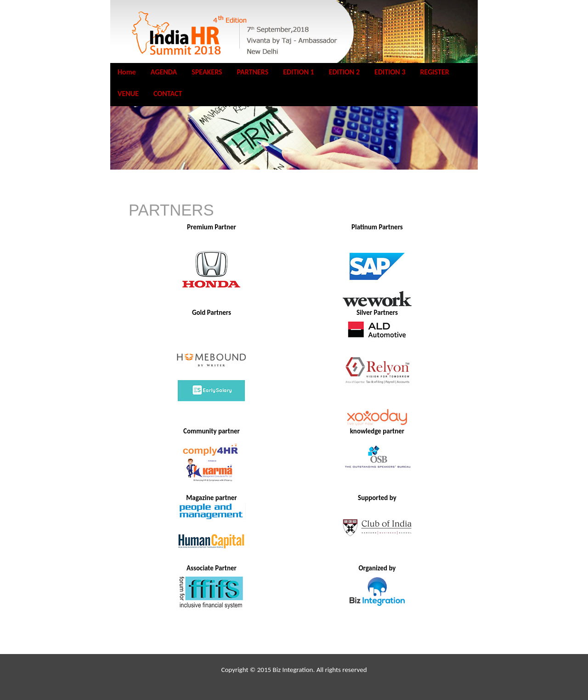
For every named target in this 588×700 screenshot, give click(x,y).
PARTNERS (253, 72)
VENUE (128, 94)
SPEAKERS (207, 72)
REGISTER (435, 72)
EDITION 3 (390, 72)
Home (127, 72)
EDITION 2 (344, 72)
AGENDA (164, 72)
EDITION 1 (298, 72)
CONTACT (168, 94)
